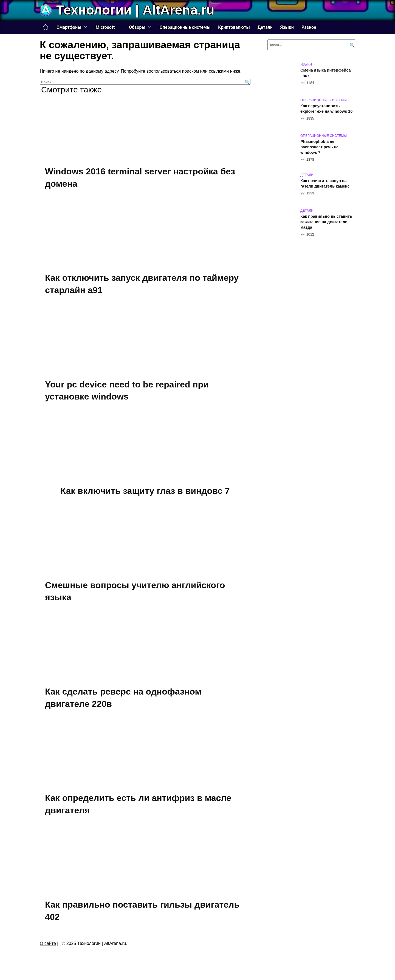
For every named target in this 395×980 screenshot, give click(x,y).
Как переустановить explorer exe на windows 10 (326, 109)
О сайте (48, 943)
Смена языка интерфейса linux (326, 73)
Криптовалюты (234, 27)
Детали (265, 27)
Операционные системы (185, 27)
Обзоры (137, 27)
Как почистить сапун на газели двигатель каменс (325, 183)
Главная (46, 27)
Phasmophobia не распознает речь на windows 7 (319, 147)
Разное (309, 27)
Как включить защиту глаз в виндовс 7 (145, 491)
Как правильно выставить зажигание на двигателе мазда (326, 222)
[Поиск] (247, 82)
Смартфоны (69, 27)
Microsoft (105, 27)
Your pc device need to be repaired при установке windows (127, 391)
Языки (287, 27)
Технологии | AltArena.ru (135, 10)
